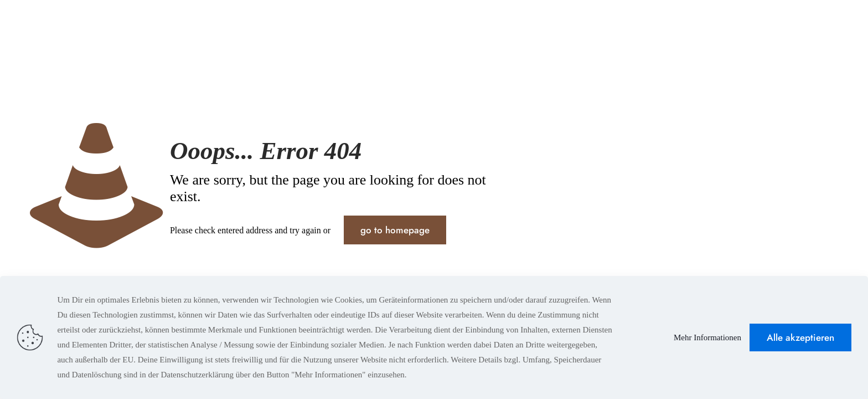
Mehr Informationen (707, 337)
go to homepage (395, 230)
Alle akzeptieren (800, 337)
